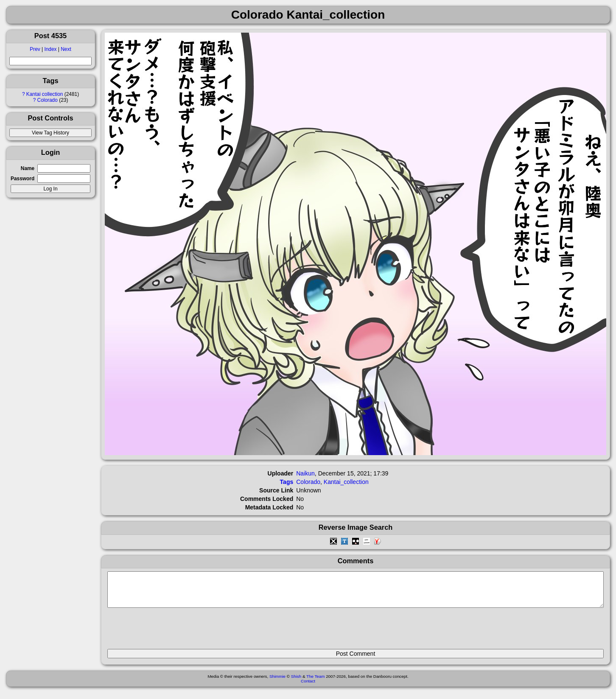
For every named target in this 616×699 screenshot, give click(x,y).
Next (66, 49)
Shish (296, 683)
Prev (35, 49)
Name (28, 168)
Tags (287, 482)
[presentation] (172, 632)
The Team (315, 683)
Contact (308, 687)
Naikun (305, 473)
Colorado (48, 100)
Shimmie (277, 683)
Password (22, 179)
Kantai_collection (346, 482)
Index (50, 49)
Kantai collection (45, 94)
